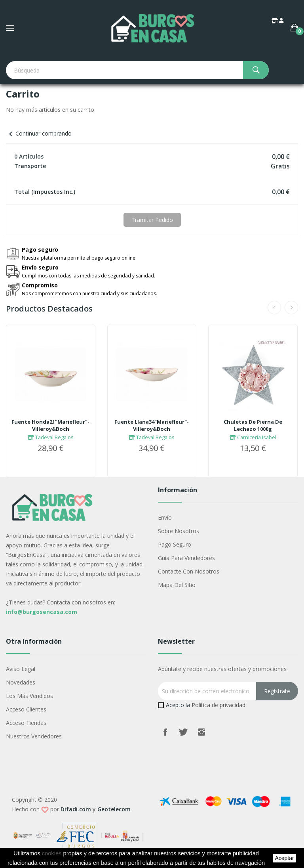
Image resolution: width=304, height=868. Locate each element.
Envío (165, 517)
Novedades (21, 682)
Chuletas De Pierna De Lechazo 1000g (253, 425)
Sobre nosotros (179, 531)
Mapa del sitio (177, 585)
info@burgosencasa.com (42, 612)
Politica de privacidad (218, 705)
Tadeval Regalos (51, 437)
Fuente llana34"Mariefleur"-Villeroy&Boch (152, 425)
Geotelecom (114, 809)
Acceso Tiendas (26, 723)
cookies (52, 853)
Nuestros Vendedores (34, 736)
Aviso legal (21, 669)
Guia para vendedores (186, 558)
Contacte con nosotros (189, 571)
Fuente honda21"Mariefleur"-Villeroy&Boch (50, 425)
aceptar (284, 858)
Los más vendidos (29, 696)
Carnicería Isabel (253, 437)
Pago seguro (175, 544)
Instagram (201, 732)
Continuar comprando (39, 133)
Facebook (165, 732)
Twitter (183, 732)
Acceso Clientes (26, 709)
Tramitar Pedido (152, 220)
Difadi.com (76, 809)
